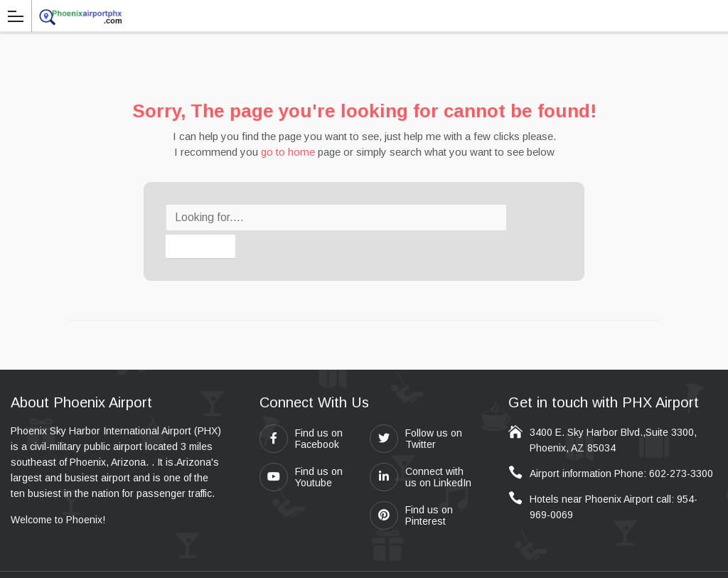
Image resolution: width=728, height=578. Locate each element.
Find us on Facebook (301, 411)
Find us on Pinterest (411, 488)
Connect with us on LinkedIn (421, 449)
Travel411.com (336, 561)
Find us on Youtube (301, 449)
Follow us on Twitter (416, 411)
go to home (288, 152)
